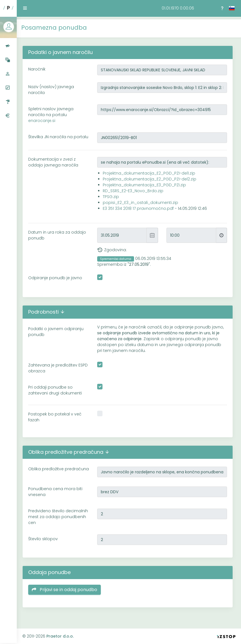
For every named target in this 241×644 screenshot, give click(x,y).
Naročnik (39, 67)
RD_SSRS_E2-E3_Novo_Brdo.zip (135, 193)
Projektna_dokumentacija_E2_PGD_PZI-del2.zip (151, 181)
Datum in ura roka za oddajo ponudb (60, 237)
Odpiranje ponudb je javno (58, 280)
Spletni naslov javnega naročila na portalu (53, 112)
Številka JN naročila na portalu (53, 137)
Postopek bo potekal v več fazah (57, 419)
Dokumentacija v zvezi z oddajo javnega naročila (56, 164)
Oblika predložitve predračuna (48, 474)
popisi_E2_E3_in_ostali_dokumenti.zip (142, 205)
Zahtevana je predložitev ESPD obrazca (60, 370)
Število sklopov (46, 543)
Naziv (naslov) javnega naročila (54, 87)
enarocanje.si (44, 118)
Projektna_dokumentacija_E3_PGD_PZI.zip (146, 187)
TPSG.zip (113, 199)
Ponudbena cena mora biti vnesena (58, 496)
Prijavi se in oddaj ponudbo (67, 594)
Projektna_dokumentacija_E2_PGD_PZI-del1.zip (151, 175)
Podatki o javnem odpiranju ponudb (58, 334)
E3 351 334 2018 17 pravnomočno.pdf (140, 210)
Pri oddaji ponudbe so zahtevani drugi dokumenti (58, 392)
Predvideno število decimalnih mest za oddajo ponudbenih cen (61, 521)
